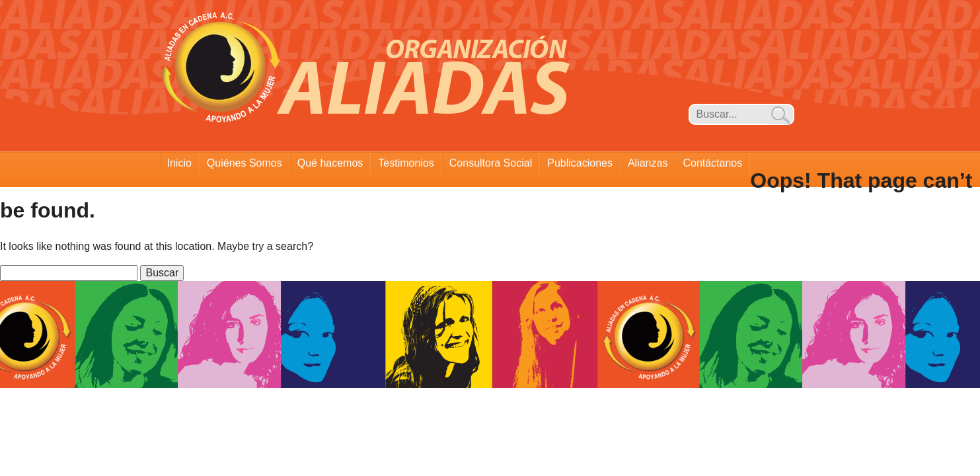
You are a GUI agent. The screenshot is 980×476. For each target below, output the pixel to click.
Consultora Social (491, 163)
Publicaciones (580, 163)
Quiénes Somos (245, 163)
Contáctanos (712, 163)
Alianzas (648, 163)
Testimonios (406, 163)
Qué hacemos (330, 163)
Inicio (179, 163)
